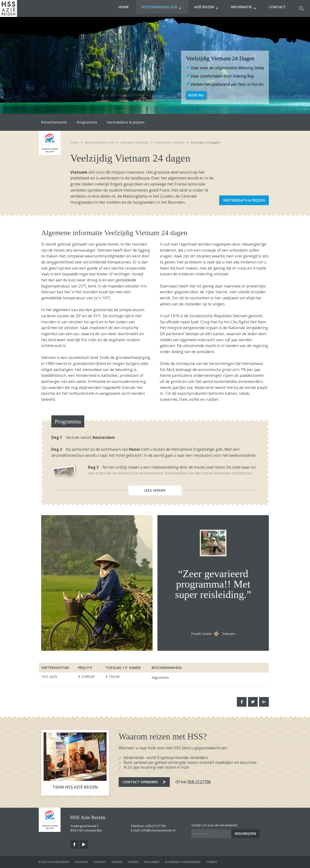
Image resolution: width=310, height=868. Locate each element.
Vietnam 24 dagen (205, 142)
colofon (81, 862)
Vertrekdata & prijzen (126, 122)
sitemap (117, 862)
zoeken (133, 862)
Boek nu (196, 95)
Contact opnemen (140, 782)
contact (100, 862)
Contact (277, 8)
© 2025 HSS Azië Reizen (54, 862)
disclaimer (152, 862)
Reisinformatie (54, 122)
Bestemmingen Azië (157, 8)
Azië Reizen (203, 8)
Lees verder (155, 490)
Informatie (242, 8)
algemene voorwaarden (183, 862)
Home (117, 8)
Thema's (211, 862)
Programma (87, 122)
